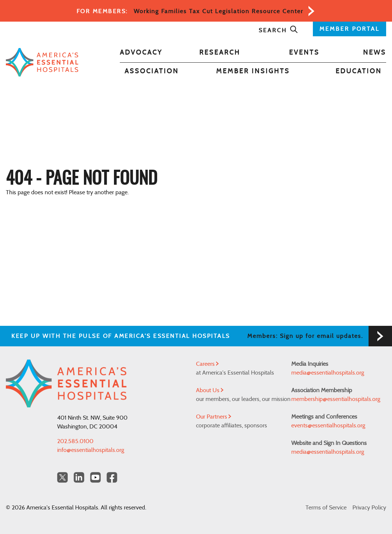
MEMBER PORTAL (350, 29)
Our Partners (214, 417)
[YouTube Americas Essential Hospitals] (95, 477)
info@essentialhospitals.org (91, 450)
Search (278, 30)
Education (359, 71)
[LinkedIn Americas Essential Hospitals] (79, 477)
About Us (210, 390)
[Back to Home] (42, 62)
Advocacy (141, 53)
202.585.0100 (75, 441)
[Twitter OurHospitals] (62, 477)
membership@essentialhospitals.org (336, 399)
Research (220, 53)
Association (152, 71)
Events (304, 53)
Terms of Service (326, 508)
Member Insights (253, 71)
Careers (207, 364)
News (375, 53)
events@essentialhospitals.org (328, 426)
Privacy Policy (369, 508)
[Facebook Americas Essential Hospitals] (112, 477)
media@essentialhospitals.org (328, 373)
